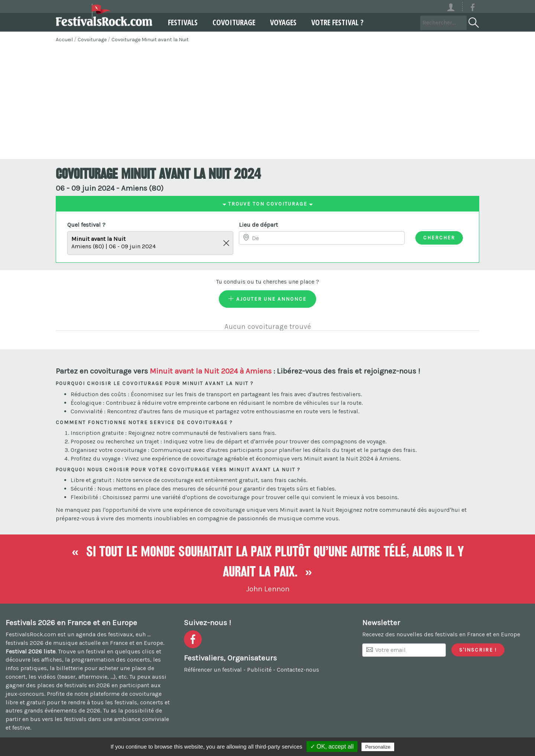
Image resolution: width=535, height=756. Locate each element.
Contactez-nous (298, 670)
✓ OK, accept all (332, 747)
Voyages (283, 22)
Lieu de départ (258, 225)
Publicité (259, 670)
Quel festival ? (86, 225)
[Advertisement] (267, 103)
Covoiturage (233, 22)
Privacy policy (414, 747)
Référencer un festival (213, 670)
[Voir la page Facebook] (473, 9)
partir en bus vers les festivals (46, 719)
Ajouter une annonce (267, 299)
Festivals (182, 22)
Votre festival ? (337, 22)
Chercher (439, 238)
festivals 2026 (25, 643)
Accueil (64, 40)
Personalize (378, 747)
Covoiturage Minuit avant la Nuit (150, 40)
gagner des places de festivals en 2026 (58, 685)
